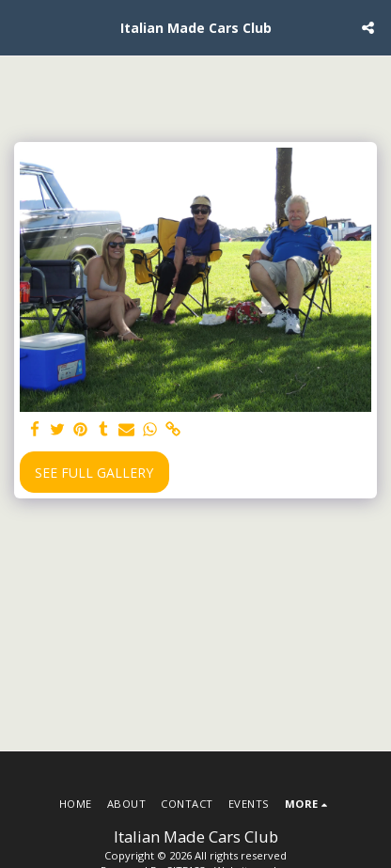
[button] (21, 27)
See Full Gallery (94, 473)
